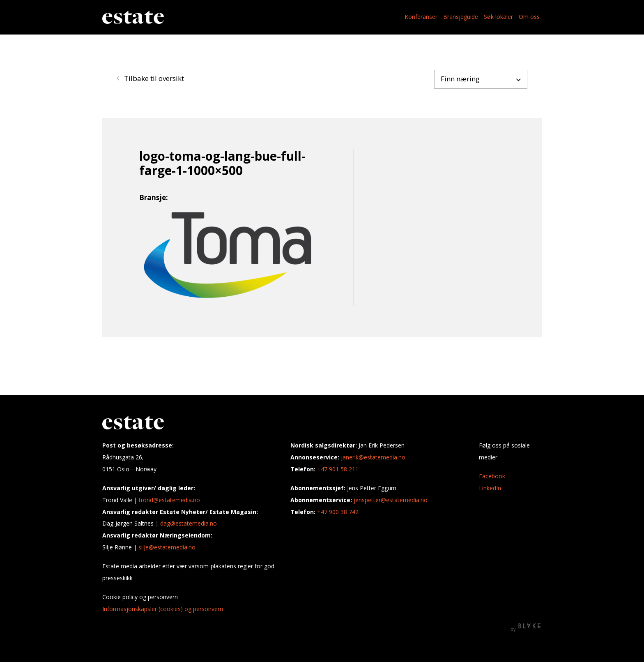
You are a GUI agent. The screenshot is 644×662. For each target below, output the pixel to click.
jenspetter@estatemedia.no (391, 500)
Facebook (492, 476)
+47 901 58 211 (338, 469)
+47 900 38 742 (338, 512)
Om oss (529, 17)
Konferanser (421, 17)
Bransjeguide (461, 17)
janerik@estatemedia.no (373, 457)
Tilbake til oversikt (150, 78)
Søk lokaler (498, 17)
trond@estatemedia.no (169, 500)
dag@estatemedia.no (189, 523)
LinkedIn (490, 488)
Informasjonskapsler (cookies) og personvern (163, 609)
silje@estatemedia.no (167, 547)
